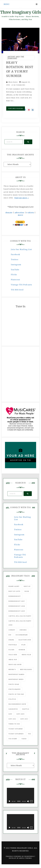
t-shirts (30, 213)
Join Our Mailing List (21, 249)
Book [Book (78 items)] (27, 591)
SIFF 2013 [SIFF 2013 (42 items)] (24, 719)
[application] (20, 796)
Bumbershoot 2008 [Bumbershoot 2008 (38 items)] (17, 606)
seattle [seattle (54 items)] (26, 709)
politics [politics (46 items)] (12, 699)
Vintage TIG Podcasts (21, 285)
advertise (19, 213)
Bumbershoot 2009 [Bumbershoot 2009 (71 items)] (17, 611)
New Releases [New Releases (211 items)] (26, 669)
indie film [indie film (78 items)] (26, 655)
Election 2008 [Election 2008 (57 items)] (25, 640)
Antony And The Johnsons (16, 58)
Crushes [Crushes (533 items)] (23, 630)
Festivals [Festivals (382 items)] (13, 645)
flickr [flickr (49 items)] (11, 650)
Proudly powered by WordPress (20, 856)
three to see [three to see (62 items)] (14, 724)
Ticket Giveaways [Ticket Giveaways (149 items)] (16, 734)
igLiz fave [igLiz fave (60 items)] (13, 655)
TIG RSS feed (17, 290)
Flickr (14, 275)
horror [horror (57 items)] (22, 650)
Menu (7, 4)
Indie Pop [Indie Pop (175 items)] (13, 660)
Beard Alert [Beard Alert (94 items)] (14, 586)
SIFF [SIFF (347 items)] (10, 714)
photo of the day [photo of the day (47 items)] (16, 694)
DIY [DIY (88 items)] (10, 635)
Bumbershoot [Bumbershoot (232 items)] (15, 596)
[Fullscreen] (31, 801)
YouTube (15, 270)
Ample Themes (25, 858)
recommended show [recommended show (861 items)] (17, 704)
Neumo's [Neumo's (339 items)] (12, 669)
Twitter (15, 260)
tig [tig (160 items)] (29, 734)
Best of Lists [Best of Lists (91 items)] (14, 591)
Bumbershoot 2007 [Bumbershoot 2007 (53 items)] (17, 601)
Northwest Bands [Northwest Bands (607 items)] (16, 674)
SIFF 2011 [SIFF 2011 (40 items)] (12, 719)
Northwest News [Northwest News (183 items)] (16, 679)
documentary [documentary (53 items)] (22, 635)
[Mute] (28, 801)
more (20, 215)
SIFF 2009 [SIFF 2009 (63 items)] (20, 714)
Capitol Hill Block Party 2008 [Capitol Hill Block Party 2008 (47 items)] (20, 623)
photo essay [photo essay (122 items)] (14, 684)
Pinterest (15, 280)
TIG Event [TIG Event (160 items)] (13, 739)
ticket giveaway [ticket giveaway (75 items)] (16, 729)
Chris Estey (13, 82)
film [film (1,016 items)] (23, 645)
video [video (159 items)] (24, 739)
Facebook (16, 254)
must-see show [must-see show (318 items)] (15, 665)
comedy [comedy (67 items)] (12, 630)
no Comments (18, 85)
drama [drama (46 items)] (11, 640)
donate (9, 213)
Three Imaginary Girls (21, 12)
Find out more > (22, 198)
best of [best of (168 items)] (27, 586)
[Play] (10, 801)
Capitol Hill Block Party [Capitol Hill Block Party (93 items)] (20, 616)
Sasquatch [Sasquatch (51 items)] (13, 709)
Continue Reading (16, 108)
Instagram (16, 265)
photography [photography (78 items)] (15, 689)
